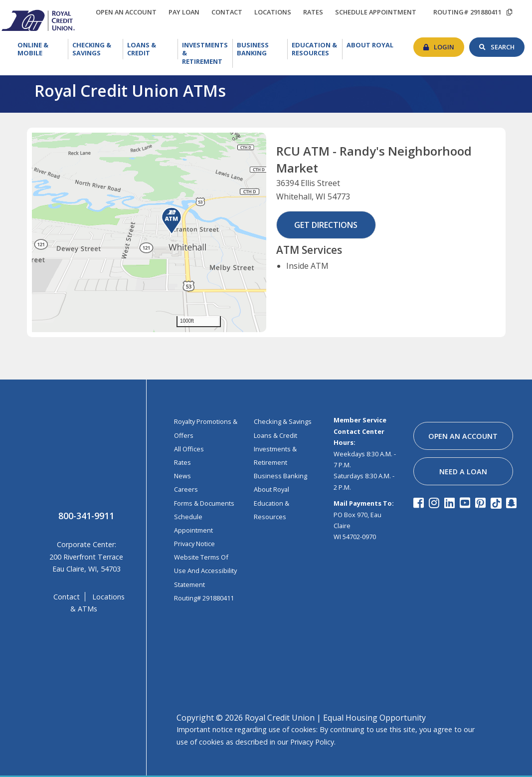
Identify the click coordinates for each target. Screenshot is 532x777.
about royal (271, 489)
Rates (182, 462)
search (508, 44)
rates (316, 10)
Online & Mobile (42, 49)
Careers (186, 489)
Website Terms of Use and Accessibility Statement (205, 571)
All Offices (189, 449)
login (449, 44)
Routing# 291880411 (204, 598)
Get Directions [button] (326, 225)
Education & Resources (317, 49)
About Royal (372, 45)
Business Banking (262, 48)
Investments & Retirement (207, 52)
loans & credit (275, 435)
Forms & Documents (204, 503)
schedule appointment (378, 12)
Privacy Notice (194, 544)
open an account (129, 12)
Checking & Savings (98, 49)
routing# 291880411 (467, 12)
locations (275, 10)
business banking (280, 476)
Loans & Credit (150, 49)
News (182, 476)
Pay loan (186, 12)
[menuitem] (41, 53)
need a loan (463, 472)
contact (229, 10)
